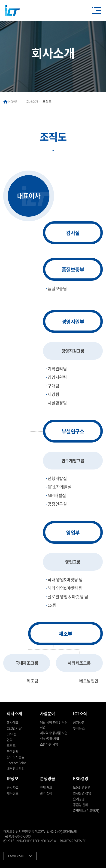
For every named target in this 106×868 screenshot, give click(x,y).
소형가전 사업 (49, 744)
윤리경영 (79, 799)
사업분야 (48, 713)
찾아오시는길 (15, 757)
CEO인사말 (14, 728)
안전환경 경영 (82, 793)
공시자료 (13, 787)
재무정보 (13, 793)
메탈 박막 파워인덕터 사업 (54, 725)
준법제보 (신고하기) (86, 810)
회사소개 (14, 713)
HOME (10, 101)
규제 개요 (46, 787)
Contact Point (16, 763)
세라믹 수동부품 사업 (54, 733)
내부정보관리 (15, 768)
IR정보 (12, 778)
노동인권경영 (82, 787)
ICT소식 (80, 713)
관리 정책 (46, 793)
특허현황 (13, 751)
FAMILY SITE (17, 856)
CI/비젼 (12, 734)
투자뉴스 (79, 728)
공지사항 (79, 722)
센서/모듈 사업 (50, 738)
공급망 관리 (81, 805)
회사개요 (13, 722)
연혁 (10, 740)
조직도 (11, 745)
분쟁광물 (48, 778)
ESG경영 (81, 778)
